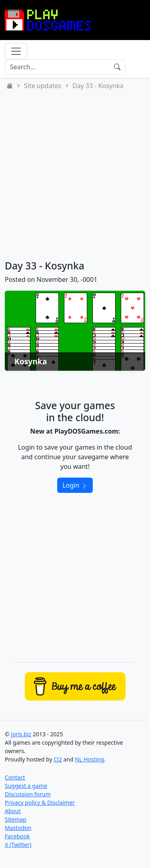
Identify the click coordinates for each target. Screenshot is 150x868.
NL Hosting (89, 759)
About (13, 811)
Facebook (17, 836)
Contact (15, 777)
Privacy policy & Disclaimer (40, 803)
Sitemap (16, 819)
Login (75, 485)
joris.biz (21, 734)
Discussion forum (28, 794)
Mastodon (18, 828)
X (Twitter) (18, 845)
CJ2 (58, 759)
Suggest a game (26, 786)
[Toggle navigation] (16, 51)
